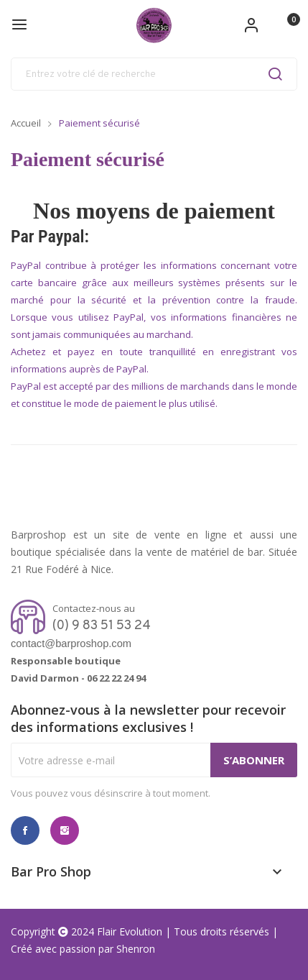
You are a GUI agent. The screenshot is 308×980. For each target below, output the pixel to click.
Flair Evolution (130, 931)
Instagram (65, 830)
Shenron (136, 949)
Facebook (25, 830)
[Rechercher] (154, 74)
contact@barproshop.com (71, 644)
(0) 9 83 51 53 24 (102, 626)
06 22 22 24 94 (116, 678)
